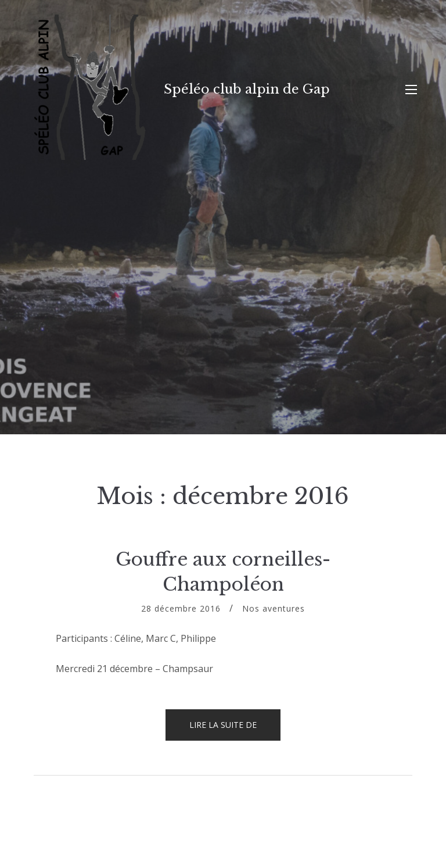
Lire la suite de (235, 730)
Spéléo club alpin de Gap (247, 89)
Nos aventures (274, 608)
